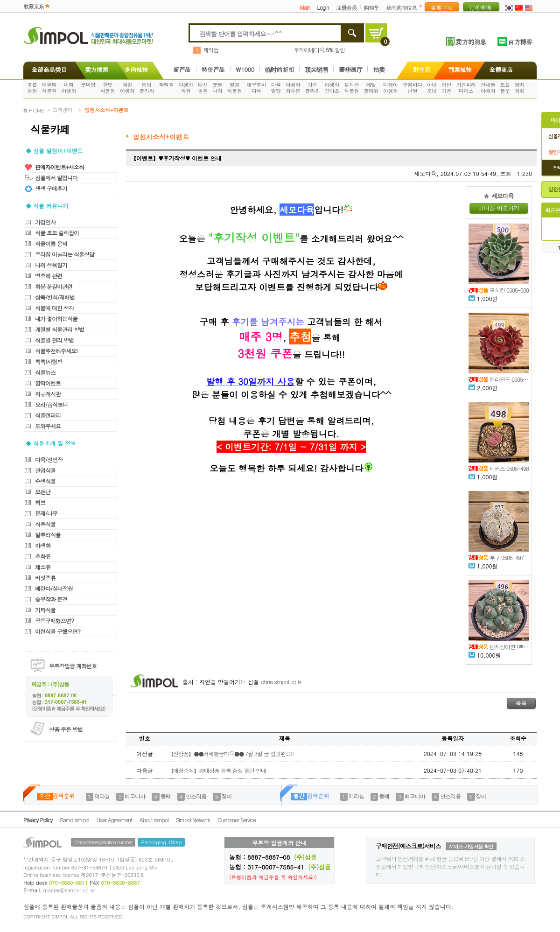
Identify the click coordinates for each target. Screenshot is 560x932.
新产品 (182, 69)
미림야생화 (69, 88)
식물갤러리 (48, 415)
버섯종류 (45, 578)
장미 (227, 796)
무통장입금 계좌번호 (73, 666)
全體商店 (501, 69)
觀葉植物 (460, 69)
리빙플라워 (147, 88)
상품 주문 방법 (66, 729)
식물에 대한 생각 (54, 308)
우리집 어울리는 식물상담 (65, 254)
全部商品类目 (47, 69)
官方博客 (520, 42)
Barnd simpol (74, 820)
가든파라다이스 (466, 88)
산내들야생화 (488, 88)
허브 (40, 502)
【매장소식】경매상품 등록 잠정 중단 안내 (217, 770)
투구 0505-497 (496, 557)
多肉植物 (136, 69)
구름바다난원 (413, 88)
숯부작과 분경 (51, 599)
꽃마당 (88, 85)
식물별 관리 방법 (54, 340)
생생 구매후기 (51, 188)
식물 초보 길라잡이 (57, 233)
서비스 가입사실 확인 (471, 846)
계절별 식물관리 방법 (59, 329)
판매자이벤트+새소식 (59, 167)
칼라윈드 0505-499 (501, 379)
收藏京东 (34, 6)
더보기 (423, 6)
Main (305, 7)
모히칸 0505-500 (499, 290)
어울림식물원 (49, 88)
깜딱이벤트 (48, 383)
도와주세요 (48, 426)
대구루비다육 (256, 88)
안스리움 (196, 796)
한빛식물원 (108, 88)
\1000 (245, 69)
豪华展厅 (350, 69)
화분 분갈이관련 (54, 286)
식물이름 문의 (51, 243)
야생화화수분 (293, 88)
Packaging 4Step (161, 842)
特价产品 (213, 69)
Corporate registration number (103, 842)
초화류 (43, 556)
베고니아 (135, 796)
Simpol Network (193, 820)
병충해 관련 (49, 276)
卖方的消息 (471, 42)
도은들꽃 (505, 88)
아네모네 (432, 88)
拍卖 (379, 69)
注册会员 (346, 7)
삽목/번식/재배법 (55, 297)
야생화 (43, 545)
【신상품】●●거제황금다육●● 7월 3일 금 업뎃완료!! (231, 753)
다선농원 (203, 88)
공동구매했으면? (54, 620)
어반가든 (446, 88)
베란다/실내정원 (54, 588)
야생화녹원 (186, 88)
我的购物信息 (401, 7)
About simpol (154, 820)
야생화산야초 (332, 88)
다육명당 (276, 88)
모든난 (43, 492)
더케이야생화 (391, 88)
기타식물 (45, 610)
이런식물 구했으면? (58, 631)
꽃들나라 (217, 88)
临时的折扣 (280, 69)
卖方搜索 (96, 69)
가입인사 (45, 222)
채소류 (43, 567)
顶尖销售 (316, 69)
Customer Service (237, 820)
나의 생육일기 (51, 265)
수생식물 (45, 481)
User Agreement (114, 820)
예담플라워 (371, 88)
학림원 (166, 85)
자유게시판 (48, 394)
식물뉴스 (45, 372)
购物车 (371, 7)
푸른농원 (32, 88)
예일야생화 (127, 88)
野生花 (422, 69)
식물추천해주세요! (56, 351)
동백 (166, 796)
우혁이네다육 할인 (319, 50)
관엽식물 (45, 470)
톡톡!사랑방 (49, 361)
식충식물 (45, 524)
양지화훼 (520, 88)
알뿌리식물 (48, 535)
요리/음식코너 (51, 404)
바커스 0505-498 (499, 468)
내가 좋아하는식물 (56, 319)
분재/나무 (46, 513)
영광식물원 (235, 88)
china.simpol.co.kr (281, 682)
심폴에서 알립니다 (56, 178)
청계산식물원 (351, 88)
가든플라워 (313, 88)
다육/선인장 (49, 459)
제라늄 (211, 50)
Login (323, 7)
